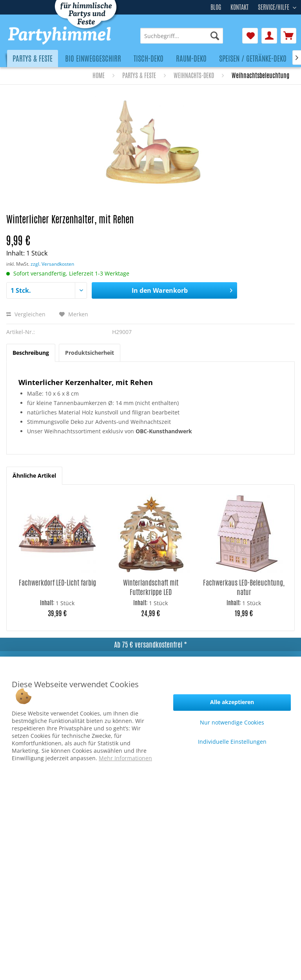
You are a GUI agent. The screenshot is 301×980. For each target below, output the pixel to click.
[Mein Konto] (269, 36)
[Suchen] (215, 36)
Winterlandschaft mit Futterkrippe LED (151, 587)
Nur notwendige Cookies (232, 722)
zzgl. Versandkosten (52, 264)
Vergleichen (26, 314)
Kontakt (239, 7)
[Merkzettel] (250, 36)
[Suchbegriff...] (182, 36)
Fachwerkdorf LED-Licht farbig (57, 583)
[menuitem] (182, 36)
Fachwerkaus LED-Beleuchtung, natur (244, 587)
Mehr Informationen (125, 758)
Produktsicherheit (90, 353)
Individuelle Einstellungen (232, 742)
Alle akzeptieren (232, 702)
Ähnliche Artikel (34, 475)
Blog (216, 7)
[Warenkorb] (288, 36)
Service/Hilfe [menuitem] (274, 6)
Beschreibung (31, 353)
